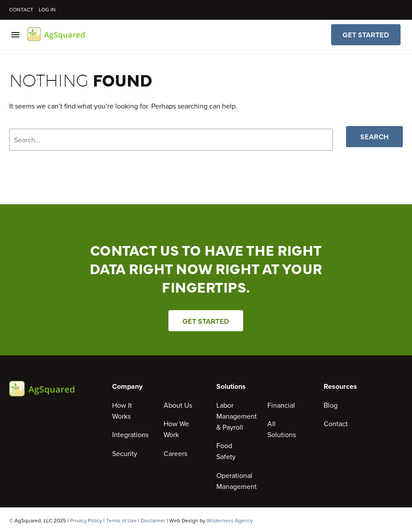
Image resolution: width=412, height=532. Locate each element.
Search (374, 137)
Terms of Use (121, 521)
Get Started (366, 35)
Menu (15, 35)
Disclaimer (153, 521)
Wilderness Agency (230, 521)
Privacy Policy (86, 521)
